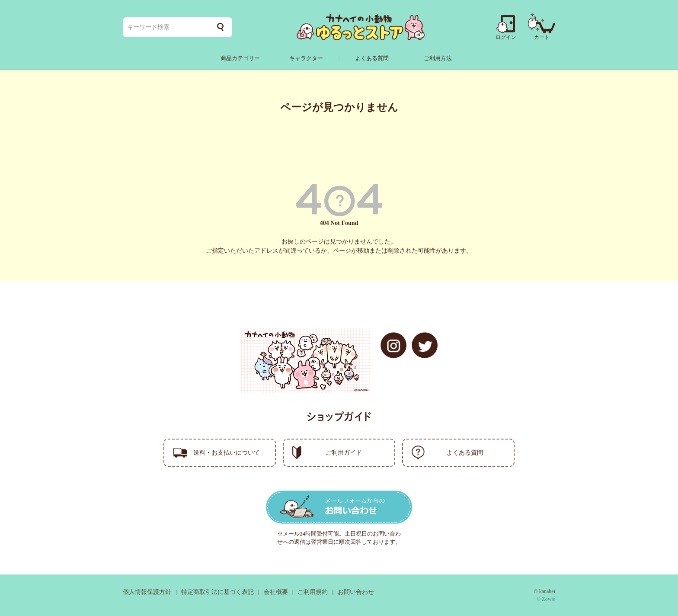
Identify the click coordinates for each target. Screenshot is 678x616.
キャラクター (306, 58)
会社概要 (276, 592)
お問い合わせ (356, 592)
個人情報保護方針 (147, 592)
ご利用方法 (438, 58)
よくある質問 (372, 58)
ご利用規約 (313, 592)
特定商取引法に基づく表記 (217, 592)
